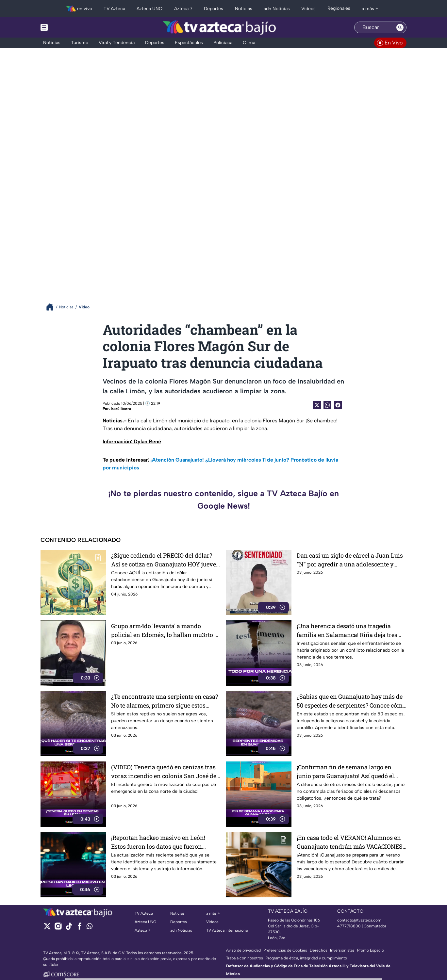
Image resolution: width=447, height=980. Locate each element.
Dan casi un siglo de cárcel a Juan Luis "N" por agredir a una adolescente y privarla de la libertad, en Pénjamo (350, 560)
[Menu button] (67, 27)
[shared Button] (327, 405)
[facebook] (80, 928)
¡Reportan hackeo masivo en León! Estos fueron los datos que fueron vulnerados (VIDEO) (158, 842)
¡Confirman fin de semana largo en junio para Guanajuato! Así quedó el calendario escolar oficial (345, 771)
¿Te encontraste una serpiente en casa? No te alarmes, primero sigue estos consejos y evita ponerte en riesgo (165, 701)
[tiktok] (69, 928)
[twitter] (47, 928)
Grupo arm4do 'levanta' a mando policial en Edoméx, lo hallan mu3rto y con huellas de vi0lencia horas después (165, 630)
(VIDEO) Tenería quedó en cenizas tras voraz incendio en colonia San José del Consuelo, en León (165, 771)
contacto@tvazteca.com (359, 920)
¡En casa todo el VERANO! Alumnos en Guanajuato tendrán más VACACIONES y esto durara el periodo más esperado (350, 842)
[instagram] (58, 928)
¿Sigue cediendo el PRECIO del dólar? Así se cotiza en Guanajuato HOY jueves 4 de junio (165, 560)
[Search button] (400, 27)
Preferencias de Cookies (285, 950)
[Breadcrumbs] (52, 307)
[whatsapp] (90, 928)
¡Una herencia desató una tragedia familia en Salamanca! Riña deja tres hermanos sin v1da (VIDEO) (347, 630)
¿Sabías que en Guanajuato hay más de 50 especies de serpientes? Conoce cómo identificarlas (351, 701)
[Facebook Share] (338, 405)
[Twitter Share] (317, 405)
